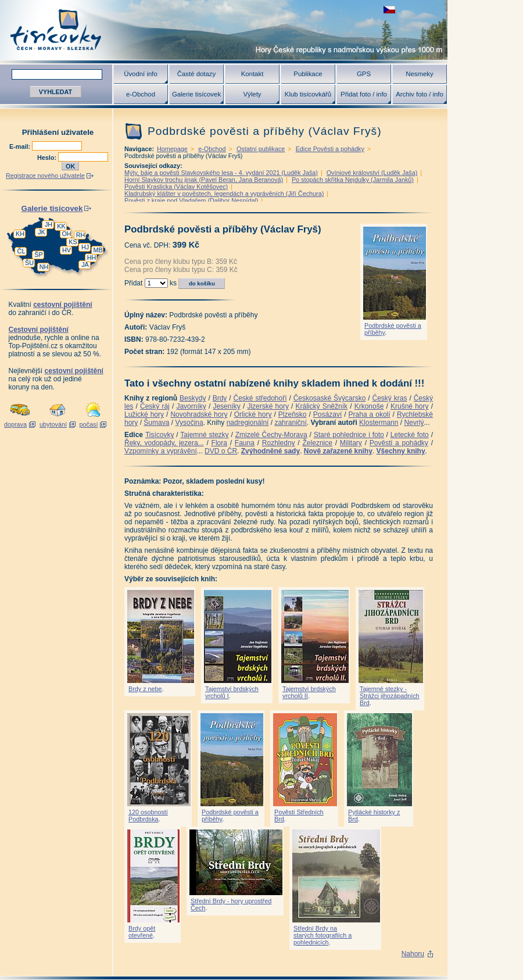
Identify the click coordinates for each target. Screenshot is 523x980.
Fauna (245, 443)
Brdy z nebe (145, 689)
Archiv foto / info (420, 94)
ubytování (53, 424)
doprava (15, 424)
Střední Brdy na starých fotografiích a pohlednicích (323, 935)
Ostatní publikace (261, 149)
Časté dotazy (196, 74)
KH (20, 234)
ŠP (38, 255)
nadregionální (248, 423)
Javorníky (191, 406)
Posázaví (327, 414)
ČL (22, 251)
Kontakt (252, 74)
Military (351, 443)
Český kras (390, 398)
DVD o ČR (221, 451)
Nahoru (413, 954)
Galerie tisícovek (196, 94)
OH (66, 234)
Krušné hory (410, 406)
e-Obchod (141, 94)
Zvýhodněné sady (271, 451)
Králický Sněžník (322, 406)
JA (85, 264)
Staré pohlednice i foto (349, 435)
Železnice (318, 443)
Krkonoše (369, 406)
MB (98, 250)
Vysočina (189, 423)
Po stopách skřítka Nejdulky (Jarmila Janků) (353, 180)
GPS (364, 74)
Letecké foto (410, 435)
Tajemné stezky (204, 435)
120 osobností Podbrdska (148, 816)
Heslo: (48, 158)
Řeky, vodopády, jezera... (164, 443)
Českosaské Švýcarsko (330, 398)
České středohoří (260, 398)
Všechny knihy (401, 451)
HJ (85, 247)
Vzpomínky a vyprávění (161, 451)
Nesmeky (419, 74)
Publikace (308, 74)
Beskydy (193, 398)
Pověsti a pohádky (399, 443)
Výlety (252, 94)
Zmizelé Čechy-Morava (271, 435)
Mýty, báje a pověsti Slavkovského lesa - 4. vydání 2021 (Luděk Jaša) (221, 173)
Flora (219, 443)
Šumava (156, 423)
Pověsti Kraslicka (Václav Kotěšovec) (176, 187)
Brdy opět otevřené (142, 932)
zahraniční (290, 423)
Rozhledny (279, 443)
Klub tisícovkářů (308, 94)
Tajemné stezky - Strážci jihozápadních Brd (390, 696)
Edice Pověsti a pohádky (330, 149)
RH (81, 235)
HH (92, 257)
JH (49, 224)
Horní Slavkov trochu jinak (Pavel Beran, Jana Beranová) (204, 180)
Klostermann (379, 423)
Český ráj (155, 406)
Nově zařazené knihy (338, 451)
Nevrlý (414, 423)
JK (42, 232)
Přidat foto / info (364, 94)
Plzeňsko (293, 414)
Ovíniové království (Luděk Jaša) (372, 173)
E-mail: (21, 146)
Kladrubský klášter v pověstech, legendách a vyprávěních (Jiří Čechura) (224, 194)
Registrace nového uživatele (45, 176)
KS (73, 242)
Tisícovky (160, 435)
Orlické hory (253, 414)
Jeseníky (226, 406)
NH (44, 267)
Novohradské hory (199, 414)
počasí (89, 424)
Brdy (220, 398)
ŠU (29, 263)
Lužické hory (144, 414)
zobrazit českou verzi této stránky (389, 10)
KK (61, 226)
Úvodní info (141, 74)
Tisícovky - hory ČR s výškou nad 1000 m (224, 30)
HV (67, 250)
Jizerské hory (268, 406)
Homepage (172, 149)
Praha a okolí (370, 414)
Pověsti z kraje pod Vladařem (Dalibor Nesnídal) (191, 201)
